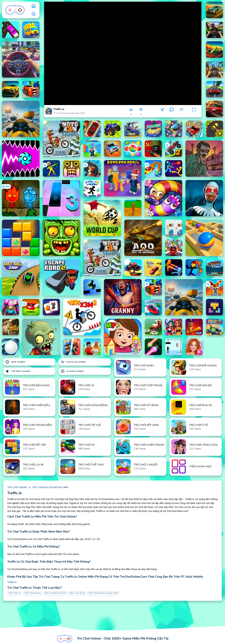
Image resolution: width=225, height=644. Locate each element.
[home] (34, 6)
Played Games (72, 371)
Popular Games (73, 362)
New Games (15, 362)
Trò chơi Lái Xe (77, 593)
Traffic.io (12, 582)
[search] (34, 14)
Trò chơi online (17, 487)
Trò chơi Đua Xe (33, 593)
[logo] (15, 10)
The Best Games (18, 371)
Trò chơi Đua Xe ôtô (55, 593)
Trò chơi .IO (15, 593)
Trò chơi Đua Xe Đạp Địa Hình (69, 113)
